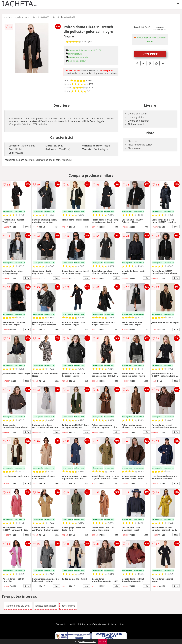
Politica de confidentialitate (92, 624)
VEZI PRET (150, 54)
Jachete (9, 17)
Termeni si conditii (66, 624)
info (27, 227)
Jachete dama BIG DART (64, 17)
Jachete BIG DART (41, 17)
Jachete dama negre (46, 606)
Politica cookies (116, 624)
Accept (103, 641)
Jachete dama (23, 17)
